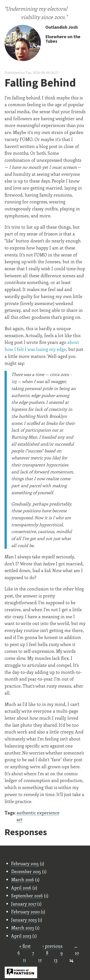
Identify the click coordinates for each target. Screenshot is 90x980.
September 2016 (27, 895)
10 (77, 953)
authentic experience (38, 813)
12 (40, 960)
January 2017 (24, 904)
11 (24, 960)
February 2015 (25, 863)
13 (56, 960)
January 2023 (24, 920)
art (19, 819)
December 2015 (26, 871)
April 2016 (21, 888)
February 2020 (25, 912)
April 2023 (21, 936)
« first (25, 946)
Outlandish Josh (62, 27)
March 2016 (23, 879)
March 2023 (23, 928)
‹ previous (52, 946)
